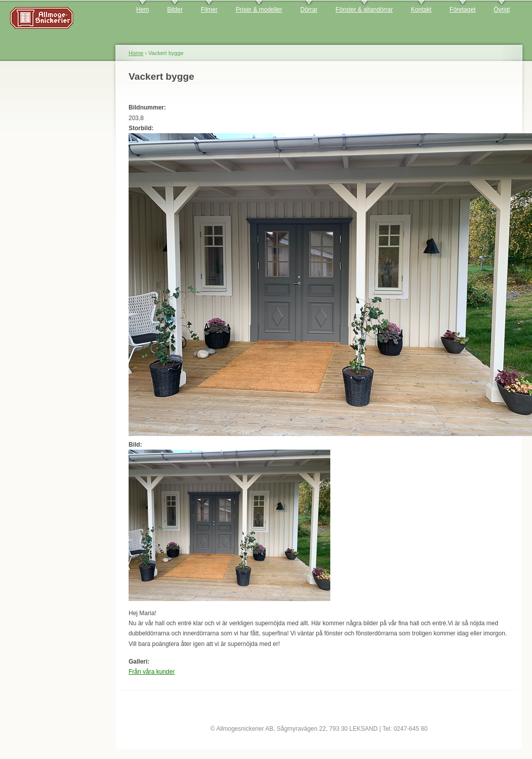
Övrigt (502, 10)
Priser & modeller (259, 10)
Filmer (209, 10)
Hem (142, 10)
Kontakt (421, 10)
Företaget (463, 10)
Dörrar (309, 10)
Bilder (175, 10)
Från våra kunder (152, 672)
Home (136, 53)
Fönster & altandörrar (364, 10)
